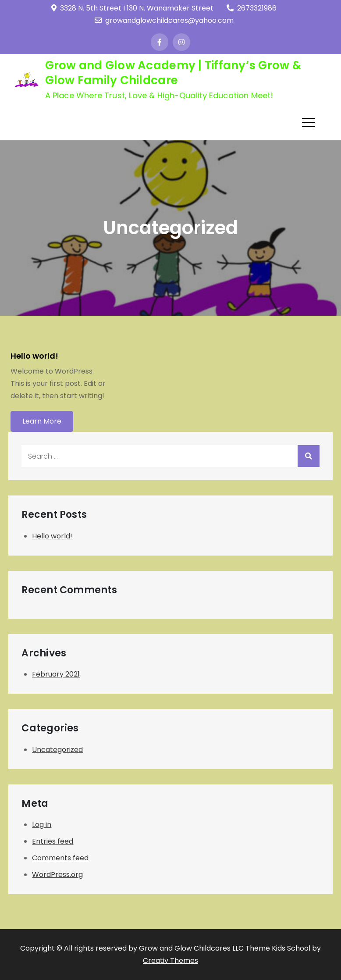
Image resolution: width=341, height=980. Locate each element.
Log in (42, 825)
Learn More (42, 421)
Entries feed (53, 841)
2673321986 (252, 8)
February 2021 (56, 674)
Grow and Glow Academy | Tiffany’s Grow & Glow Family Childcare (173, 73)
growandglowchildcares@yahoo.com (164, 20)
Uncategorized (57, 750)
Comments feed (60, 858)
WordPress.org (57, 875)
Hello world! (34, 356)
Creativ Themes (170, 960)
